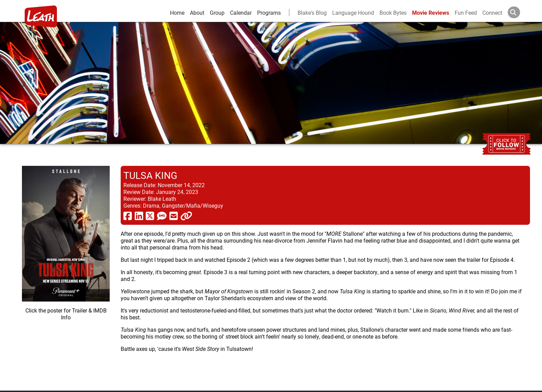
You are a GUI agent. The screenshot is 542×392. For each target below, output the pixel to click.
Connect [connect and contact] (492, 13)
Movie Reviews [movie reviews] (431, 13)
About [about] (197, 13)
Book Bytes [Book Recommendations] (393, 13)
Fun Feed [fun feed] (466, 13)
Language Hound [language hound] (353, 13)
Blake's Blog (312, 13)
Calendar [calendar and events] (241, 13)
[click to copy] (186, 216)
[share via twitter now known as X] (150, 216)
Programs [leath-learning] (269, 13)
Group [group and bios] (217, 13)
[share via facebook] (128, 216)
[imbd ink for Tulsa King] (66, 273)
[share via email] (174, 216)
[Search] (519, 12)
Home (177, 13)
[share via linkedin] (139, 216)
